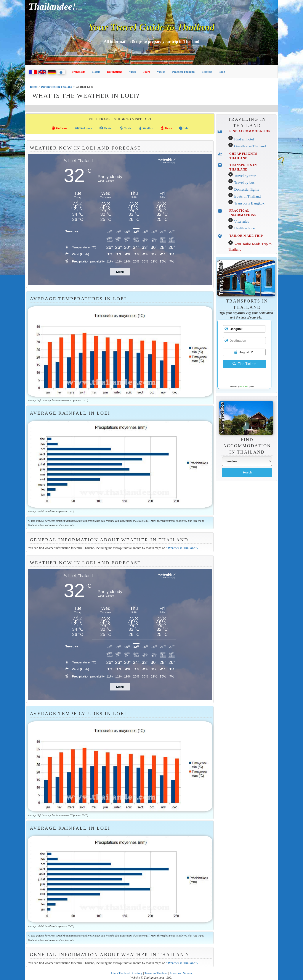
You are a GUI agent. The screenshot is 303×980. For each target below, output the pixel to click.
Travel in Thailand (156, 973)
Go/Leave (60, 128)
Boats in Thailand (248, 196)
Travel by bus (244, 183)
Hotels (96, 72)
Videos (161, 72)
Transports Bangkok (249, 203)
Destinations (115, 72)
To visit (106, 128)
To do (125, 128)
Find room (83, 128)
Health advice (245, 228)
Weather (146, 128)
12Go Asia (244, 386)
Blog (222, 72)
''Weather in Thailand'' (181, 548)
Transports (78, 72)
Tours (146, 72)
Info (184, 128)
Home (34, 87)
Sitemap (188, 973)
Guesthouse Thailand (250, 146)
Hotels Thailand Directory (126, 973)
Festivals (207, 72)
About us (175, 973)
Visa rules (241, 221)
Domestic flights (247, 189)
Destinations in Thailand (57, 87)
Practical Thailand (183, 72)
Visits (132, 72)
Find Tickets (244, 364)
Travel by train (245, 176)
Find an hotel (244, 139)
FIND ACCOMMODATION (250, 131)
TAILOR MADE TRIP (246, 236)
